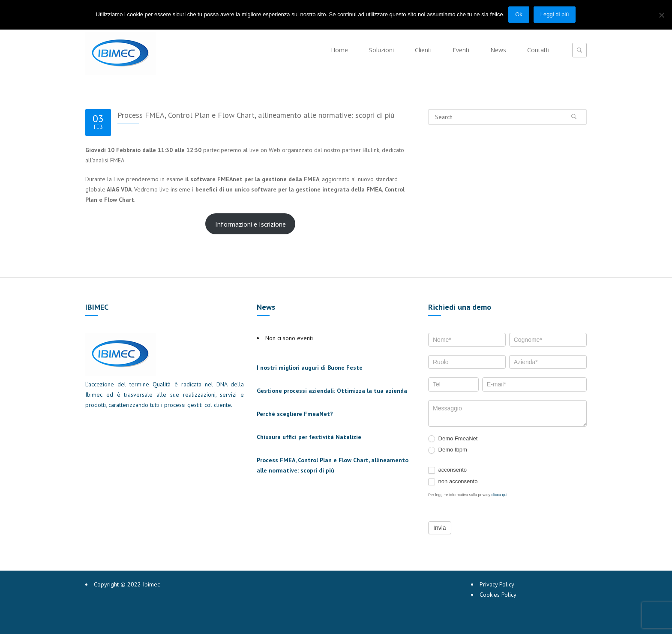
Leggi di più (555, 14)
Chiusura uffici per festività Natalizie (309, 437)
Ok (519, 14)
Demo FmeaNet (453, 439)
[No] (661, 15)
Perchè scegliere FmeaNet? (295, 414)
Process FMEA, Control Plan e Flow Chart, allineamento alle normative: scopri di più (256, 115)
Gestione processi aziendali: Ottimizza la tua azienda (332, 391)
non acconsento (453, 482)
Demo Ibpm (448, 450)
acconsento (447, 470)
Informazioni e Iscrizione (250, 224)
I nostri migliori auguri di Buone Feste (310, 368)
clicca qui (499, 495)
